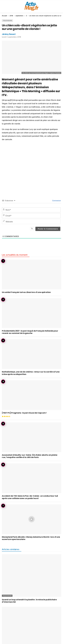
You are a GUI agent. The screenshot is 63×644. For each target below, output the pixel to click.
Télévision (7, 21)
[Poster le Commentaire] (48, 229)
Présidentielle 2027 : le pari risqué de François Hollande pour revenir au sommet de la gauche (30, 332)
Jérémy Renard (9, 34)
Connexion (56, 201)
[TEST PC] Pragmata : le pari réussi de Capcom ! (24, 413)
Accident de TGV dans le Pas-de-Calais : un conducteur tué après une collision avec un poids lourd (30, 497)
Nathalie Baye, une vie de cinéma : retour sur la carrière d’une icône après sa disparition (31, 373)
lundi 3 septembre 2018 (11, 37)
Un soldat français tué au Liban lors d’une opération (26, 292)
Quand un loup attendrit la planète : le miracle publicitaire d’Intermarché (29, 601)
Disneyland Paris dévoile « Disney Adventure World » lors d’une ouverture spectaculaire (31, 538)
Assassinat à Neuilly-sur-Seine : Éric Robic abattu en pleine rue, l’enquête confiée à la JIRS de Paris (30, 456)
